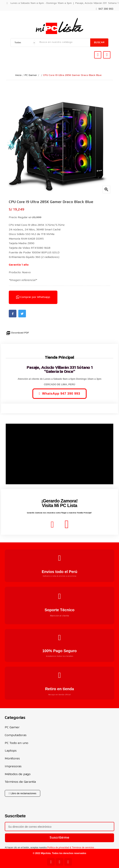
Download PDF (17, 333)
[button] (105, 9)
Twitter (22, 314)
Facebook (13, 314)
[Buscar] (64, 42)
